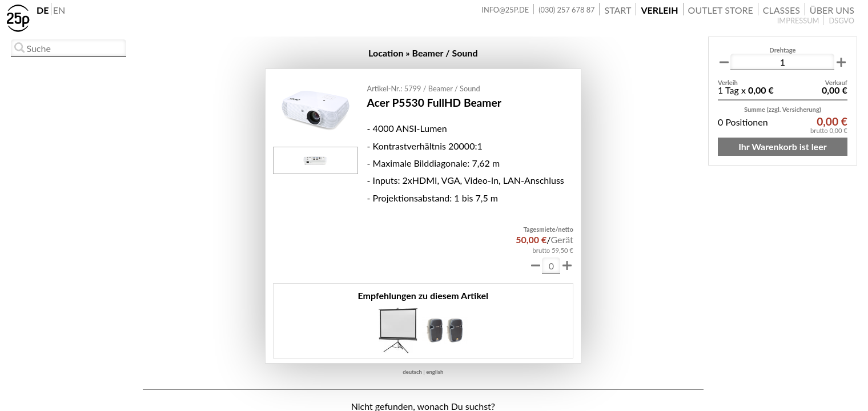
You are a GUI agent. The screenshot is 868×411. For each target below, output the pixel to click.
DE (43, 10)
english (435, 372)
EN (59, 10)
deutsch (412, 372)
